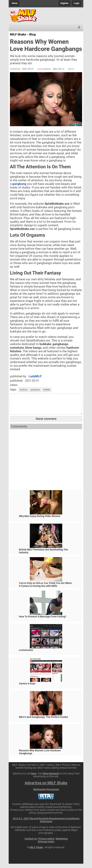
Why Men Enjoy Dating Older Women (40, 520)
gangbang (19, 184)
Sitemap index (46, 846)
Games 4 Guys (27, 688)
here (34, 778)
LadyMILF (35, 376)
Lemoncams (26, 654)
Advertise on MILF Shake (46, 787)
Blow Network (51, 778)
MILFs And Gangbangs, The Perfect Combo (43, 721)
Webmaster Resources (46, 794)
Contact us (31, 843)
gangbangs (35, 390)
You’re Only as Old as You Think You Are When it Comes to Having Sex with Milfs (45, 589)
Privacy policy (46, 843)
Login (77, 3)
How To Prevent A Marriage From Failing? (43, 621)
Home (15, 3)
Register (64, 3)
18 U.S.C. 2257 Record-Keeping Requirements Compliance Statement (46, 824)
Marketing (62, 843)
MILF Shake (18, 34)
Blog (32, 34)
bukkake (47, 390)
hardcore (24, 390)
